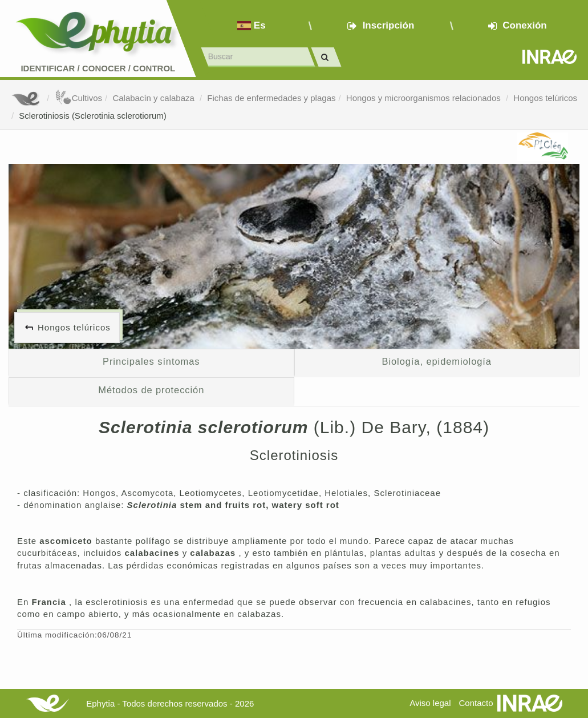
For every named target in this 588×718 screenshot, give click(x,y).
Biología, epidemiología (437, 361)
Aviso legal (430, 703)
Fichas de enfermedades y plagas (271, 98)
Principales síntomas (151, 361)
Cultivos (78, 98)
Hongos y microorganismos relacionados (425, 98)
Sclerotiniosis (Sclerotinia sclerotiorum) (92, 116)
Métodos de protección (151, 390)
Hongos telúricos (545, 98)
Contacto (476, 703)
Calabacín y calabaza (155, 98)
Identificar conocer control (98, 68)
